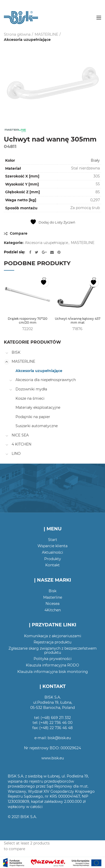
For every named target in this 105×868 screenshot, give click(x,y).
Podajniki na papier (33, 417)
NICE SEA (20, 435)
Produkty (53, 559)
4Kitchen (53, 610)
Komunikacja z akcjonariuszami (53, 636)
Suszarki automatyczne (37, 426)
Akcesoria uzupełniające (27, 40)
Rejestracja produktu (52, 642)
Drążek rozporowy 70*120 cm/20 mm (28, 321)
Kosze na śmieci (30, 398)
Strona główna (17, 34)
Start (53, 540)
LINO (16, 454)
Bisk (52, 591)
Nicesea (52, 604)
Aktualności (52, 552)
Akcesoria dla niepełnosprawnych (46, 380)
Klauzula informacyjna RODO (52, 665)
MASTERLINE (46, 34)
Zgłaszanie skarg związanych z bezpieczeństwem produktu (53, 650)
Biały (95, 160)
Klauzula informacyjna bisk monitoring (53, 672)
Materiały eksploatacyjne (38, 407)
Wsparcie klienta (52, 546)
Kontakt (52, 565)
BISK (16, 352)
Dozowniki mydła (31, 389)
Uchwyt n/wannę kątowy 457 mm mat (78, 321)
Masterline (53, 597)
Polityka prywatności (53, 659)
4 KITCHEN (21, 444)
